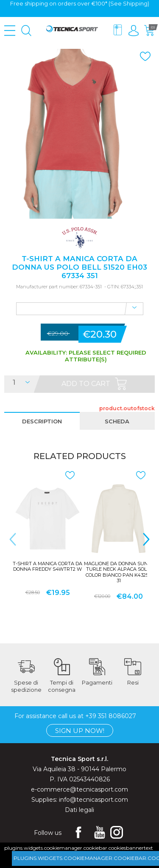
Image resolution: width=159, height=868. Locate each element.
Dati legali (79, 809)
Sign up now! (80, 730)
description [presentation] (42, 421)
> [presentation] (146, 539)
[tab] (42, 421)
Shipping (135, 3)
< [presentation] (13, 539)
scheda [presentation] (117, 421)
